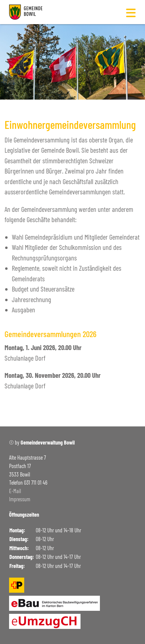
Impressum (20, 499)
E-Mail (15, 491)
